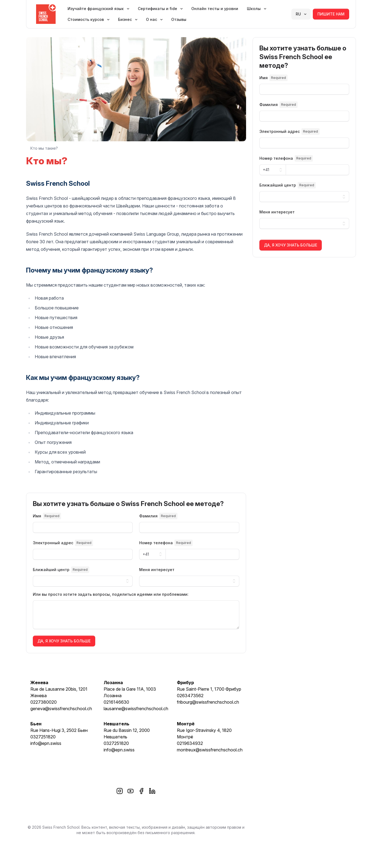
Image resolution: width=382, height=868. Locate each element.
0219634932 (190, 743)
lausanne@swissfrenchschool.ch (136, 709)
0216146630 (116, 702)
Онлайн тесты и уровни (215, 9)
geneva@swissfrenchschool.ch (61, 709)
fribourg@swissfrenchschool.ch (208, 702)
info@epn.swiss (46, 743)
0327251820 (43, 737)
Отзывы (179, 19)
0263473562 (190, 696)
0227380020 (44, 702)
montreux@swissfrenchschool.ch (210, 750)
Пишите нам (331, 14)
